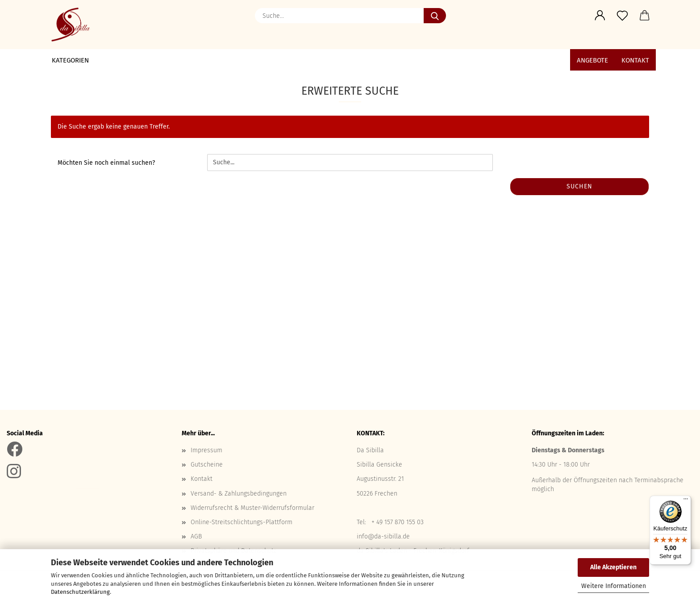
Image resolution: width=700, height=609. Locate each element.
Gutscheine (207, 465)
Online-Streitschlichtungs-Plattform (242, 522)
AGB (196, 536)
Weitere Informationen (614, 586)
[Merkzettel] (622, 16)
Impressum (206, 450)
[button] (600, 16)
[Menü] (686, 501)
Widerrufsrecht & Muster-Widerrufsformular (252, 508)
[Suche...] (435, 16)
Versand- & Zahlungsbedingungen (239, 494)
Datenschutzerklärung (80, 592)
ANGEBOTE (592, 60)
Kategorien (70, 60)
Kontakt (635, 60)
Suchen (579, 186)
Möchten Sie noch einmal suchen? (106, 163)
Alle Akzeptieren (613, 567)
